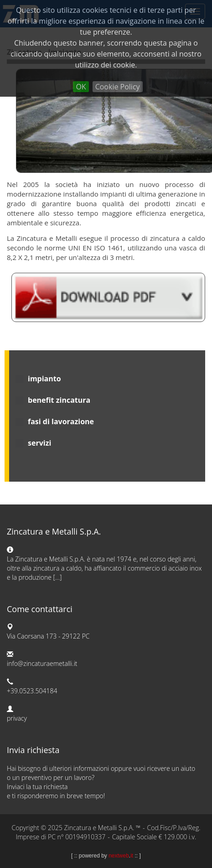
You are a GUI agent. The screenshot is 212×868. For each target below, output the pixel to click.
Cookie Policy (118, 87)
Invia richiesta (33, 750)
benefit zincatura (59, 400)
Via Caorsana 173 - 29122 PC (48, 636)
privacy (17, 718)
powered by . (106, 856)
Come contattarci (40, 609)
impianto (44, 379)
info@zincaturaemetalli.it (42, 663)
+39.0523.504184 (32, 691)
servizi (39, 443)
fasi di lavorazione (61, 421)
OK (81, 87)
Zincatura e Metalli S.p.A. (54, 531)
